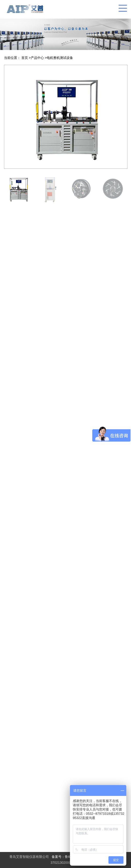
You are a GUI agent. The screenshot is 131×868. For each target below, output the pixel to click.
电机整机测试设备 (60, 58)
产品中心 (38, 58)
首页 (25, 58)
